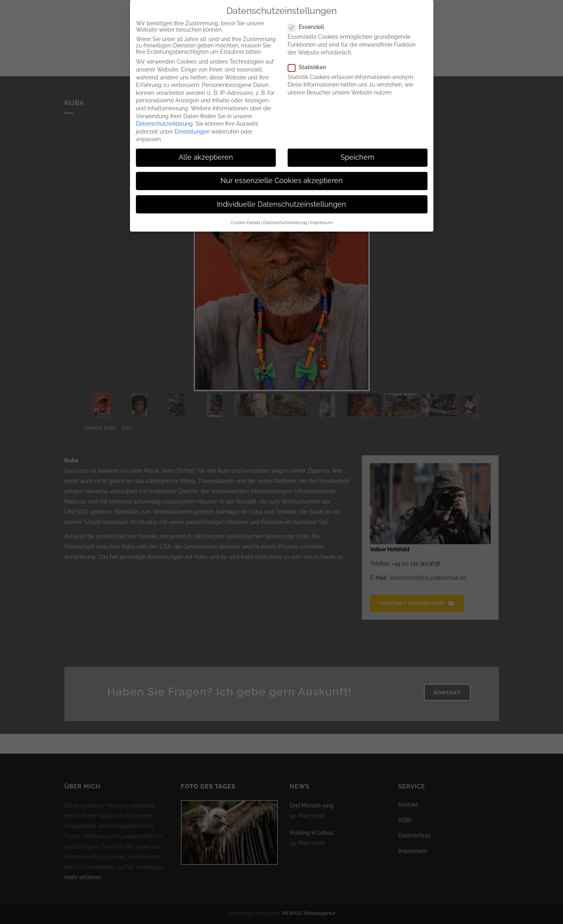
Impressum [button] (321, 223)
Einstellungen (192, 132)
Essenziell (309, 27)
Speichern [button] (358, 157)
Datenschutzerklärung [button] (285, 223)
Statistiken (310, 67)
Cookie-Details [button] (246, 223)
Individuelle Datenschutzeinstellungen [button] (281, 204)
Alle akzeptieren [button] (206, 157)
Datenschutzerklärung (164, 124)
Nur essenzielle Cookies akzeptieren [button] (282, 181)
